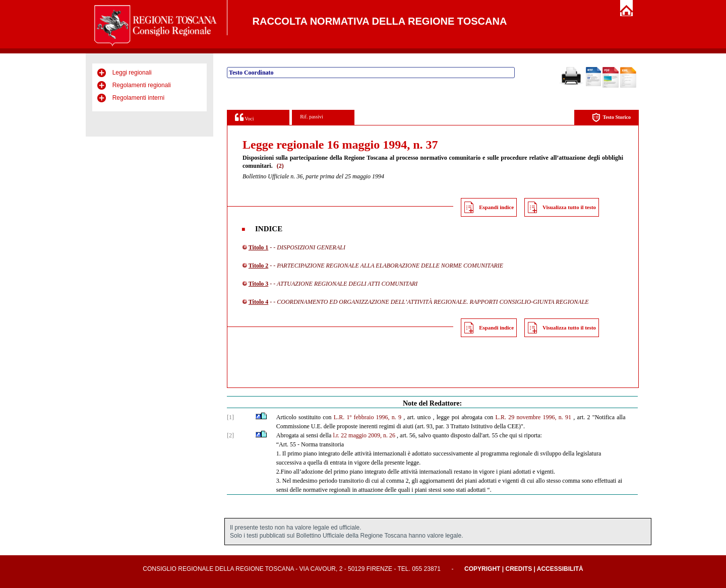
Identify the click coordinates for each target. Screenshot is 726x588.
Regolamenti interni (138, 98)
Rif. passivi (312, 117)
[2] (230, 435)
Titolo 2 (258, 266)
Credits (519, 569)
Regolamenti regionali (142, 85)
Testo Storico (611, 118)
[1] (230, 417)
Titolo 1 (258, 247)
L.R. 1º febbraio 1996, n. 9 (368, 417)
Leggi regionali (132, 73)
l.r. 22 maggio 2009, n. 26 (364, 435)
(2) (280, 166)
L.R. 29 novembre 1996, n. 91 (534, 417)
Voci (244, 117)
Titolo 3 (258, 284)
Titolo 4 (258, 302)
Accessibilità (560, 569)
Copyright (482, 569)
